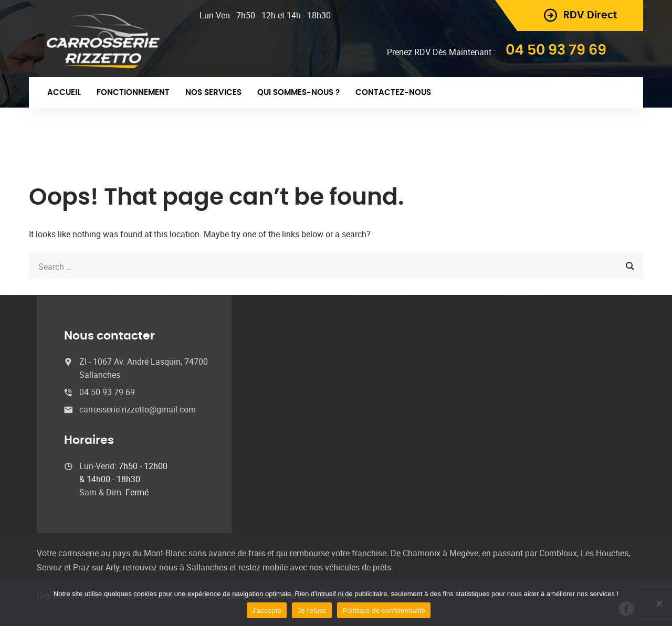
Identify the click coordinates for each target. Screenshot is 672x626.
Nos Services (213, 93)
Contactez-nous (393, 93)
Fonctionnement (133, 93)
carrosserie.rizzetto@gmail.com (138, 409)
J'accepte (267, 611)
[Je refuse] (659, 603)
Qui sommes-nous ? (298, 93)
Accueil (64, 93)
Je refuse (312, 611)
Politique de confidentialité (384, 611)
